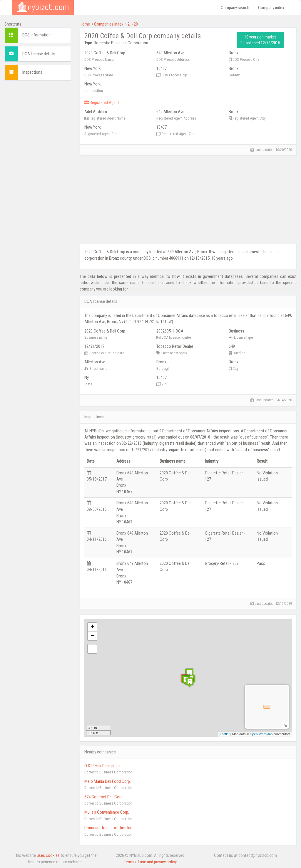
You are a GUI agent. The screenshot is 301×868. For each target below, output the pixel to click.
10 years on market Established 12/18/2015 (260, 40)
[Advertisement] (38, 173)
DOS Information (36, 35)
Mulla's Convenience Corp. (107, 812)
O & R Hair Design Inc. (102, 766)
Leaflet (225, 734)
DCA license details (39, 54)
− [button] (92, 636)
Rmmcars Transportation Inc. (109, 828)
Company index (271, 8)
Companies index (109, 24)
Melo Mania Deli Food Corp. (108, 781)
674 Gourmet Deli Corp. (104, 797)
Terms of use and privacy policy (150, 862)
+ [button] (92, 627)
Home (85, 24)
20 (136, 24)
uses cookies (48, 855)
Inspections (32, 72)
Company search (235, 8)
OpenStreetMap (261, 734)
